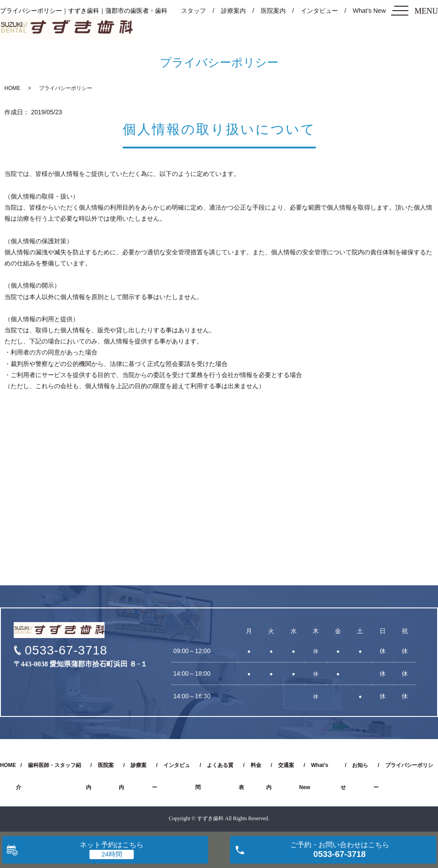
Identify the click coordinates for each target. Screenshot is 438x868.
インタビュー (319, 11)
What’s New (369, 11)
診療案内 (233, 11)
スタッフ (194, 11)
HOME (12, 88)
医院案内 (273, 11)
